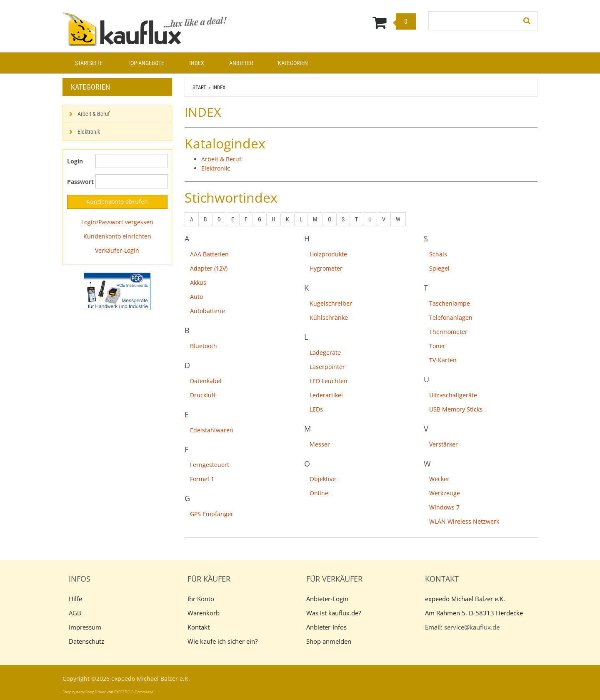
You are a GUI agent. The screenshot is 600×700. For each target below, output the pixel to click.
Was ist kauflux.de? (334, 613)
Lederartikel (326, 395)
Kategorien (293, 63)
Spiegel (439, 268)
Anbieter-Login (327, 599)
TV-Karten (443, 360)
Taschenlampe (450, 303)
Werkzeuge (445, 493)
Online (319, 493)
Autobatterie (207, 311)
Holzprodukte (328, 254)
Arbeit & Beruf (221, 159)
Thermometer (448, 332)
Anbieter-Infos (326, 627)
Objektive (323, 479)
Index (197, 63)
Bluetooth (204, 346)
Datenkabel (206, 381)
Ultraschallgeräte (453, 395)
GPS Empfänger (212, 514)
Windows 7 (444, 507)
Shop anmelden (329, 641)
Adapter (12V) (209, 268)
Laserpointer (327, 367)
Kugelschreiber (331, 303)
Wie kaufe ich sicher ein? (222, 641)
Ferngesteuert (210, 465)
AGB (75, 613)
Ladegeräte (325, 353)
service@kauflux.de (472, 627)
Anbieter (241, 63)
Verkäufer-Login (117, 250)
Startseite (89, 63)
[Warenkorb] (341, 22)
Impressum (85, 627)
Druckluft (203, 395)
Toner (437, 346)
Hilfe (75, 599)
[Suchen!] (527, 21)
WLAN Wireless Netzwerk (464, 521)
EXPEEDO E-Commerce (134, 692)
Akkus (198, 282)
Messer (320, 444)
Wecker (439, 479)
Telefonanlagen (451, 317)
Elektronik (215, 168)
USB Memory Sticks (456, 409)
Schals (438, 254)
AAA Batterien (209, 254)
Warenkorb (204, 613)
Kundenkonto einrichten (117, 236)
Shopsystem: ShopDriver (84, 692)
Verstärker (444, 444)
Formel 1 (202, 479)
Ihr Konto (201, 599)
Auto (196, 297)
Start (199, 87)
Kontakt (199, 627)
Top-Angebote (146, 63)
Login (75, 161)
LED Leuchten (329, 381)
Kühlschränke (329, 317)
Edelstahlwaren (212, 430)
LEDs (316, 409)
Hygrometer (326, 268)
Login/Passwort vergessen (117, 222)
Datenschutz (86, 641)
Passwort (78, 182)
